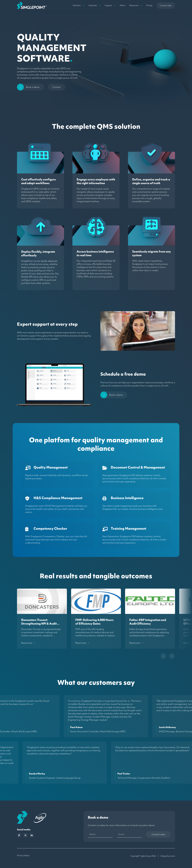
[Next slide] (172, 656)
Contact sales (166, 6)
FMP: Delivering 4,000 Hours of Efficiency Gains (94, 622)
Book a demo (33, 87)
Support (108, 5)
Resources (134, 5)
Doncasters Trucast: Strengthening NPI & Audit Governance (39, 624)
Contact (57, 87)
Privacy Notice (23, 855)
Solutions (77, 5)
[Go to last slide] (163, 656)
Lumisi (172, 856)
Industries (93, 5)
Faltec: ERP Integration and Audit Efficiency (148, 622)
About (123, 5)
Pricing (149, 5)
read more (27, 643)
